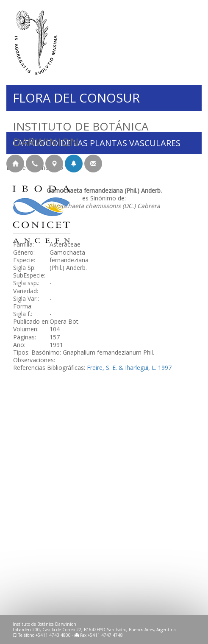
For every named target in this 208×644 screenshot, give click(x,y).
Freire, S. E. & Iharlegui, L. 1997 (129, 368)
